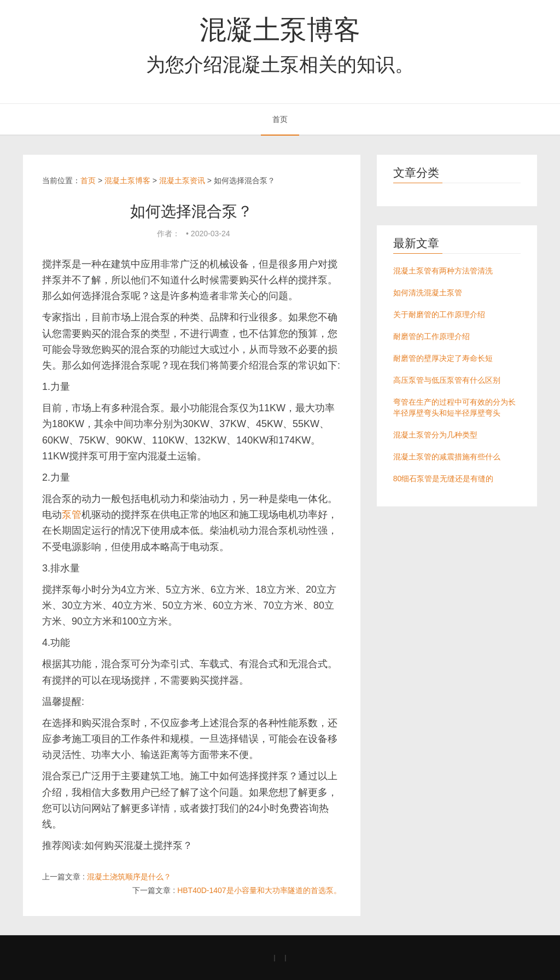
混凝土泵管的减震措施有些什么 (447, 457)
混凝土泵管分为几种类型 (435, 435)
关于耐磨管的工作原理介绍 (439, 314)
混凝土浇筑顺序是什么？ (129, 877)
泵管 (72, 515)
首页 (280, 119)
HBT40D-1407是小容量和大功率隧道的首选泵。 (259, 890)
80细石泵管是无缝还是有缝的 (444, 479)
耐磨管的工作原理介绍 (431, 336)
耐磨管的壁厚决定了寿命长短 (443, 358)
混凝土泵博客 (280, 30)
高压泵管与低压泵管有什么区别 (447, 380)
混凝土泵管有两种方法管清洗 (443, 271)
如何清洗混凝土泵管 (428, 293)
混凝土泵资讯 (182, 180)
